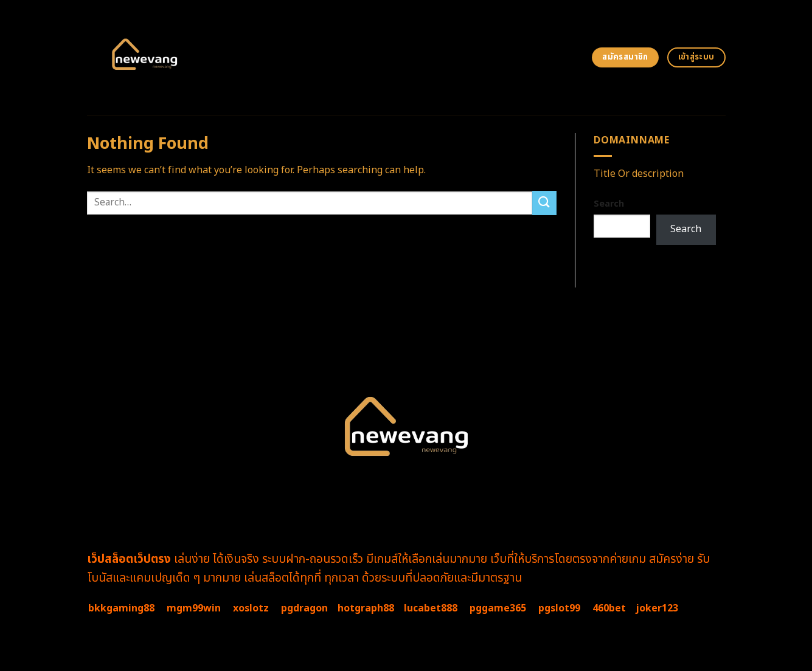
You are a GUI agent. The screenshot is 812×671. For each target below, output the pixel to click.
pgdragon (304, 608)
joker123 (657, 608)
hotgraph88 (366, 608)
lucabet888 (431, 608)
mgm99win (194, 608)
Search (609, 204)
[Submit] (544, 203)
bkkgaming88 (121, 608)
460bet (609, 608)
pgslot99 (559, 608)
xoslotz (251, 608)
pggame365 (498, 608)
